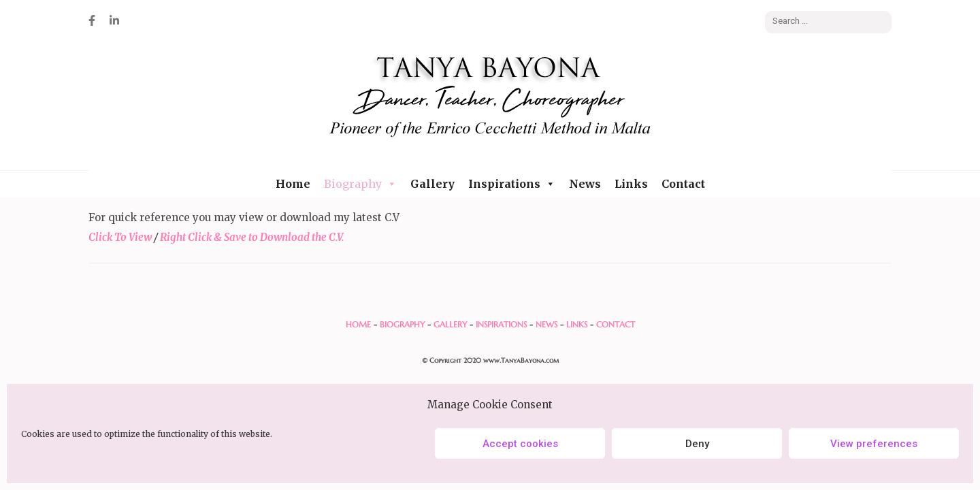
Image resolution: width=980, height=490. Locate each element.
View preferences (874, 444)
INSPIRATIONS (501, 324)
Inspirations (512, 184)
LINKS (577, 324)
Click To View (120, 237)
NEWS (546, 324)
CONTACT (616, 324)
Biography (360, 184)
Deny (697, 444)
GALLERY (450, 324)
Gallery (432, 184)
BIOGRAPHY (402, 324)
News (585, 184)
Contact (683, 184)
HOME (358, 324)
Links (631, 184)
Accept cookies (520, 444)
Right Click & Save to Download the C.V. (251, 237)
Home (293, 184)
